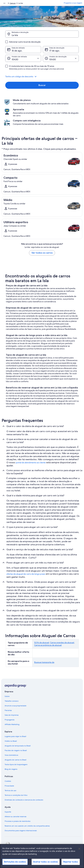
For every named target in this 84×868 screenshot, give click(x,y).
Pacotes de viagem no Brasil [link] (16, 750)
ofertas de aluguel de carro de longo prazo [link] (26, 574)
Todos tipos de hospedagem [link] (16, 764)
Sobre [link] (7, 696)
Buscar (42, 85)
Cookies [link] (8, 781)
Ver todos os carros (42, 253)
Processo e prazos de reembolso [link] (18, 821)
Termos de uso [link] (10, 790)
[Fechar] (79, 852)
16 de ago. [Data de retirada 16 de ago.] (17, 51)
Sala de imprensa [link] (12, 715)
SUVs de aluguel (42, 643)
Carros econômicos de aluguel (48, 645)
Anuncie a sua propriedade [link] (16, 706)
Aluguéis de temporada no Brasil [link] (18, 746)
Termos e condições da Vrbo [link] (16, 795)
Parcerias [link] (8, 710)
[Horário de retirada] (23, 58)
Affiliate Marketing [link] (12, 724)
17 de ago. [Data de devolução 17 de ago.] (55, 51)
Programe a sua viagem (73, 3)
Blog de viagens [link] (11, 769)
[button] (42, 76)
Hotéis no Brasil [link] (11, 741)
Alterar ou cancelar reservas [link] (16, 817)
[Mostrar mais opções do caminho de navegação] (4, 3)
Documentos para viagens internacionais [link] (21, 831)
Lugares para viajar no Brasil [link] (15, 736)
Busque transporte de (44, 662)
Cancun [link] (13, 3)
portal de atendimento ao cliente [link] (31, 463)
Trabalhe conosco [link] (12, 701)
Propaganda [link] (10, 720)
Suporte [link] (8, 812)
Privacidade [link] (9, 786)
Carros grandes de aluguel (62, 643)
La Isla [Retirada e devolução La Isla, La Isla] (15, 35)
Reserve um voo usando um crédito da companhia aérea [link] (27, 826)
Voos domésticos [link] (11, 755)
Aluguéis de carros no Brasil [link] (16, 760)
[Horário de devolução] (61, 58)
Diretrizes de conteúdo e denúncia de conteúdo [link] (24, 800)
